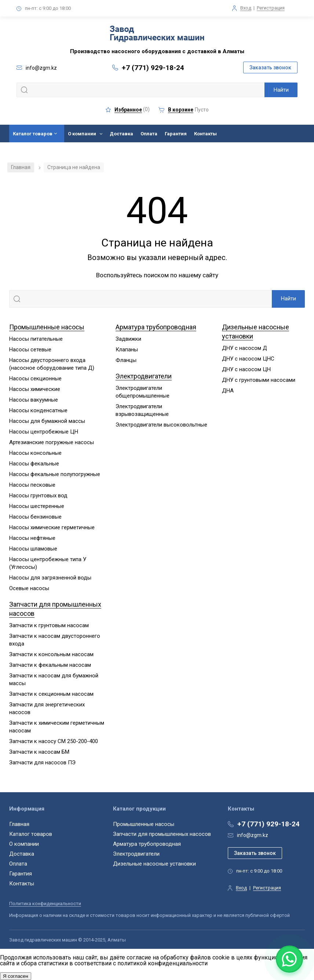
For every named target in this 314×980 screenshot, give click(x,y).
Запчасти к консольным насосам (51, 654)
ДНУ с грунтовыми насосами (259, 380)
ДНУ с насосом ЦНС (248, 359)
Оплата (149, 134)
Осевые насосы (29, 588)
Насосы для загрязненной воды (50, 578)
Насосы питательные (36, 339)
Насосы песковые (32, 485)
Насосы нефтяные (32, 538)
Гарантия (176, 134)
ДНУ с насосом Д (244, 348)
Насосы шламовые (33, 549)
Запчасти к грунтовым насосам (49, 625)
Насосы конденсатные (38, 410)
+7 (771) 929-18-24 (153, 68)
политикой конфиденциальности (163, 963)
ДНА (228, 391)
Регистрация (271, 8)
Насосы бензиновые (35, 517)
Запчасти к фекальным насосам (50, 665)
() (128, 109)
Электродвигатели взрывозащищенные (142, 410)
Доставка (121, 134)
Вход (246, 8)
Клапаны (127, 350)
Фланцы (126, 360)
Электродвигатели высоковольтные (161, 425)
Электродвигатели (144, 376)
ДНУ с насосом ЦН (246, 369)
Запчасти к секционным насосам (51, 694)
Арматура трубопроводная (156, 327)
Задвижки (128, 339)
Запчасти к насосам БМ (39, 752)
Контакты (205, 134)
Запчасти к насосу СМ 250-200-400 (54, 741)
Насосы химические (35, 389)
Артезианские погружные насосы (52, 442)
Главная (21, 167)
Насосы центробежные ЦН (44, 432)
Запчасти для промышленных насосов (162, 834)
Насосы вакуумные (34, 400)
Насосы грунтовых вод (38, 496)
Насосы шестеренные (37, 506)
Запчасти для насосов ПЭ (42, 763)
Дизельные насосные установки (154, 864)
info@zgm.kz (253, 835)
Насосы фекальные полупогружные (55, 474)
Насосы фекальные (34, 464)
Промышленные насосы (47, 327)
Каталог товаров (33, 134)
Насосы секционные (35, 379)
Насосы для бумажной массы (47, 421)
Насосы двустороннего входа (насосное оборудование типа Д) (52, 364)
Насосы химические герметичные (52, 527)
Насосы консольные (35, 453)
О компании (82, 134)
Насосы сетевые (30, 350)
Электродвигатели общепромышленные (143, 392)
